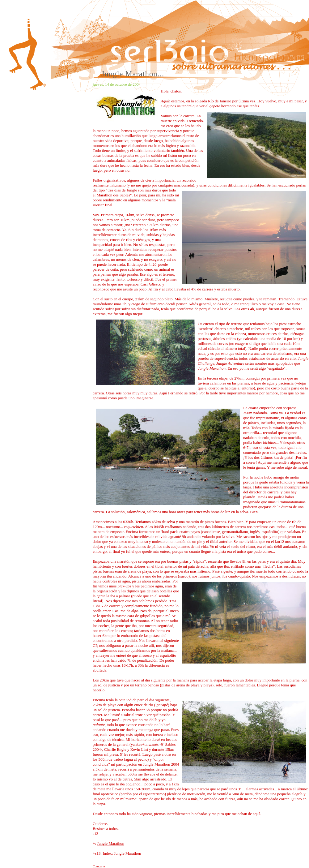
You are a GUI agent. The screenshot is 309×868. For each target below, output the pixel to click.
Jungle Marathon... (133, 74)
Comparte (99, 866)
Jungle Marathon (111, 843)
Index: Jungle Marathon (122, 853)
